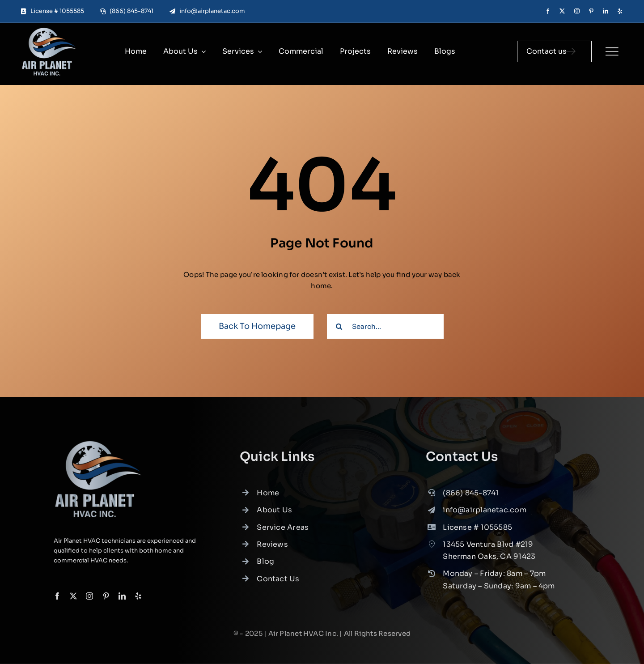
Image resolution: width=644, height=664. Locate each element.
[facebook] (548, 11)
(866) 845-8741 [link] (471, 496)
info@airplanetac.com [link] (485, 513)
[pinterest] (591, 11)
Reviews (272, 547)
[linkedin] (606, 11)
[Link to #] (612, 51)
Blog (265, 564)
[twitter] (562, 11)
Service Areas (283, 530)
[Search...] (385, 326)
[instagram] (577, 11)
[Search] (339, 326)
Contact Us (278, 581)
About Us (274, 513)
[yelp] (620, 11)
